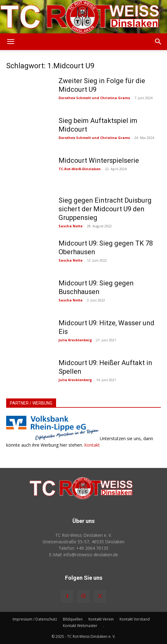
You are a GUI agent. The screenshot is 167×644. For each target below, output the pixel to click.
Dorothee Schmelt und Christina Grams (94, 98)
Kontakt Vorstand (135, 619)
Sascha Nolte (71, 226)
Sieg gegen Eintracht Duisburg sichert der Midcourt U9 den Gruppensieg (105, 209)
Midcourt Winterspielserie (99, 160)
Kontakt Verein (101, 619)
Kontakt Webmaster (80, 626)
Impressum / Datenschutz (35, 619)
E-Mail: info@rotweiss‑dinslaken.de (83, 555)
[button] (10, 42)
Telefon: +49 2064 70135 (83, 548)
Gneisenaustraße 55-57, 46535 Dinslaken (83, 542)
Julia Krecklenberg (75, 340)
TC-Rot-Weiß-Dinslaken (80, 169)
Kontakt (92, 445)
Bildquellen (73, 619)
